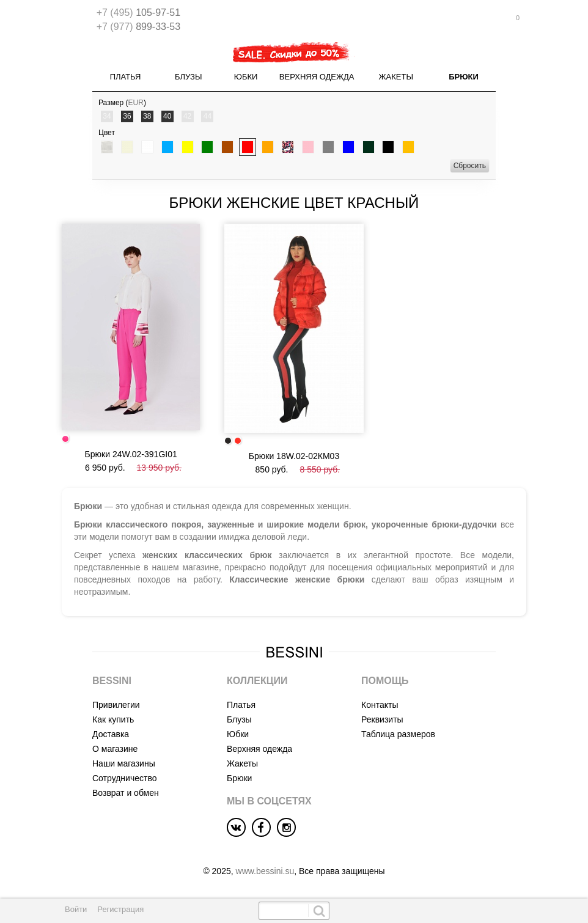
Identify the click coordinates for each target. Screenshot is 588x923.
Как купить (113, 719)
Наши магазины (124, 763)
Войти (76, 909)
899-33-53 (138, 27)
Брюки (464, 77)
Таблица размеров (398, 734)
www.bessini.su (265, 871)
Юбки (246, 77)
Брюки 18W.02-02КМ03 (294, 456)
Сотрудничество (124, 778)
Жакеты (396, 77)
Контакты (380, 705)
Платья (126, 77)
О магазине (115, 749)
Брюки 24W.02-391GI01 (131, 454)
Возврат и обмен (126, 793)
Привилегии (116, 705)
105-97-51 (138, 13)
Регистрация (120, 909)
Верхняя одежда (317, 77)
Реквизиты (382, 719)
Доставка (111, 734)
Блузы (188, 77)
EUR (136, 103)
